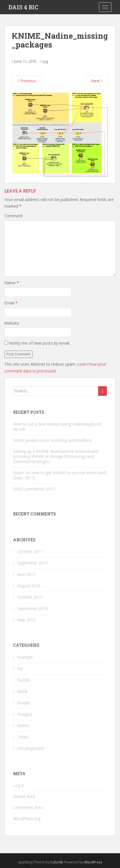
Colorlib (57, 862)
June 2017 (26, 574)
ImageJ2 (25, 714)
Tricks (23, 737)
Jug (45, 61)
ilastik (22, 691)
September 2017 (32, 563)
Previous (27, 81)
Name (12, 283)
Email (11, 303)
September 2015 (32, 608)
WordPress (93, 862)
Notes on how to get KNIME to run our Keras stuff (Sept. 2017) (60, 475)
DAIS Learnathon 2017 (34, 489)
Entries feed (24, 796)
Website (12, 323)
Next (97, 81)
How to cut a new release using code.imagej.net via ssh (57, 426)
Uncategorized (31, 748)
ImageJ (24, 703)
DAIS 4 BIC (23, 7)
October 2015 (30, 597)
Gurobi (23, 680)
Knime (23, 725)
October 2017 (30, 551)
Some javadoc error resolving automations (52, 440)
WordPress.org (27, 819)
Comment (13, 216)
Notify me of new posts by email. (40, 343)
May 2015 (26, 620)
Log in (19, 785)
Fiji (20, 669)
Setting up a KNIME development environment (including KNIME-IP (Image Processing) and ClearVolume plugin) (56, 456)
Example (25, 657)
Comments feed (28, 807)
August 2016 (29, 586)
